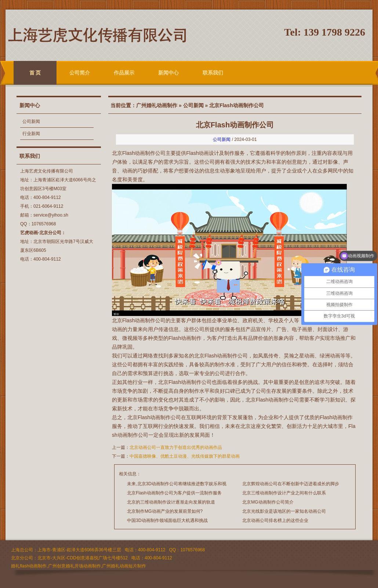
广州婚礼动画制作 (157, 105)
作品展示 (124, 73)
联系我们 (213, 73)
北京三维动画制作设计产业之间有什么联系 (284, 493)
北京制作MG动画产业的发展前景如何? (165, 511)
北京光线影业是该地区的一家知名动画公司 (284, 511)
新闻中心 (168, 73)
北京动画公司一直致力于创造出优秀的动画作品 (176, 447)
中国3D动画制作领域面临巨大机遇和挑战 (167, 520)
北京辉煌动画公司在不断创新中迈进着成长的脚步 (291, 484)
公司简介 (80, 73)
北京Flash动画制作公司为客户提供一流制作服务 (174, 493)
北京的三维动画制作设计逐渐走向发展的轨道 (171, 502)
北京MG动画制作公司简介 (268, 502)
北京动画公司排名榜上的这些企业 (275, 520)
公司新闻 (31, 121)
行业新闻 (31, 134)
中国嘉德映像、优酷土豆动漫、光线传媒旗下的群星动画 (185, 456)
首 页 (35, 73)
